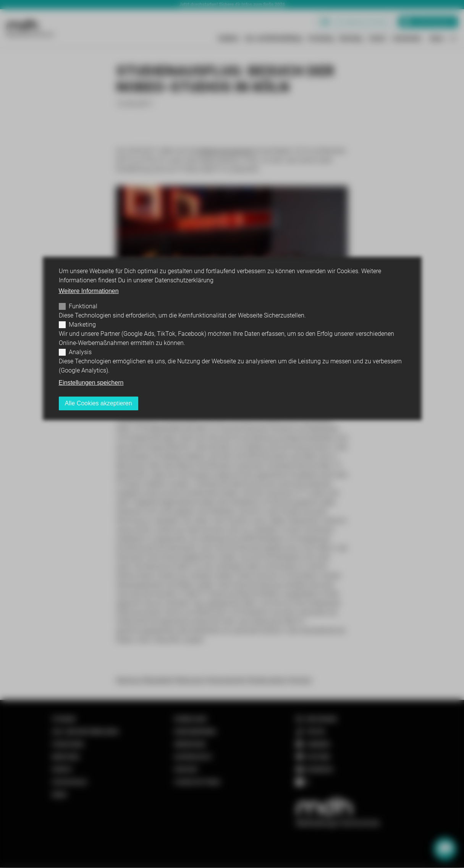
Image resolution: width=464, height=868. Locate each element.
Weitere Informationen (89, 291)
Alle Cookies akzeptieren (99, 403)
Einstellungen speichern (91, 383)
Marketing (82, 325)
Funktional (83, 306)
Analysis (80, 352)
